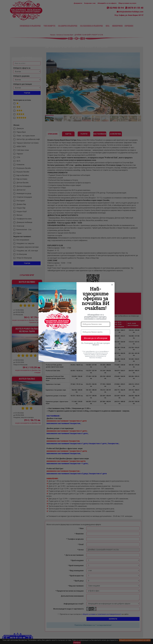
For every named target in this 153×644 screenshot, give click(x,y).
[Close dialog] (112, 285)
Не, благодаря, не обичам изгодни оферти (96, 344)
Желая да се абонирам (96, 338)
